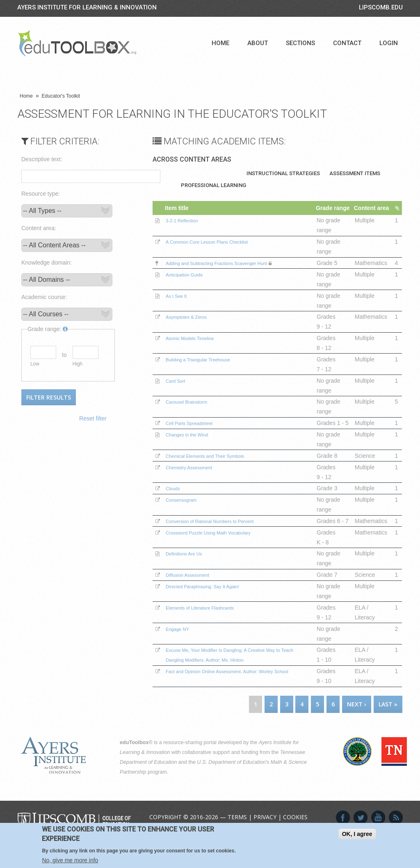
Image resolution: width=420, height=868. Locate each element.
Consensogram (186, 519)
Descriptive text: (42, 159)
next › (357, 734)
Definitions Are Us (190, 583)
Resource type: (41, 194)
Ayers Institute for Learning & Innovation (87, 7)
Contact (347, 43)
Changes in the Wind (194, 454)
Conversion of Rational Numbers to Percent (222, 541)
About (258, 43)
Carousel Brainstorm (193, 411)
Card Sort (179, 391)
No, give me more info (70, 860)
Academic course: (44, 297)
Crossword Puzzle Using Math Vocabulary (220, 562)
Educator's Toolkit (61, 96)
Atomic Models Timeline (197, 348)
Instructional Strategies (283, 173)
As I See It (180, 306)
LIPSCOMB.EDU (381, 7)
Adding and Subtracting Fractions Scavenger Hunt (231, 273)
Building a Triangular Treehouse (208, 369)
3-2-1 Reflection (187, 230)
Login (389, 43)
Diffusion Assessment (194, 604)
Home (220, 43)
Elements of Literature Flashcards (210, 637)
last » (388, 734)
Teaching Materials (209, 173)
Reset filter (93, 418)
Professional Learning (213, 185)
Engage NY (181, 658)
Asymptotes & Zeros (193, 327)
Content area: (39, 228)
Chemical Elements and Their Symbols (216, 475)
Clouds (176, 508)
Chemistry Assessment (196, 487)
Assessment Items (355, 173)
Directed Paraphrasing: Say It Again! (213, 616)
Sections (300, 43)
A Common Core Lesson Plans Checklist (219, 251)
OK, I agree (357, 834)
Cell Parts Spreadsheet (196, 433)
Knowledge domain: (47, 263)
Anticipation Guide (190, 284)
